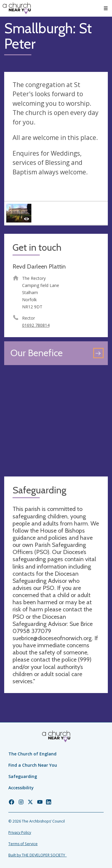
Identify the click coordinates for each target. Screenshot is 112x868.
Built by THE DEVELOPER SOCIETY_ (37, 855)
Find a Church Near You (33, 765)
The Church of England (32, 754)
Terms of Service (23, 844)
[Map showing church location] (56, 421)
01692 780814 (36, 325)
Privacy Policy (20, 833)
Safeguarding (23, 776)
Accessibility (21, 788)
